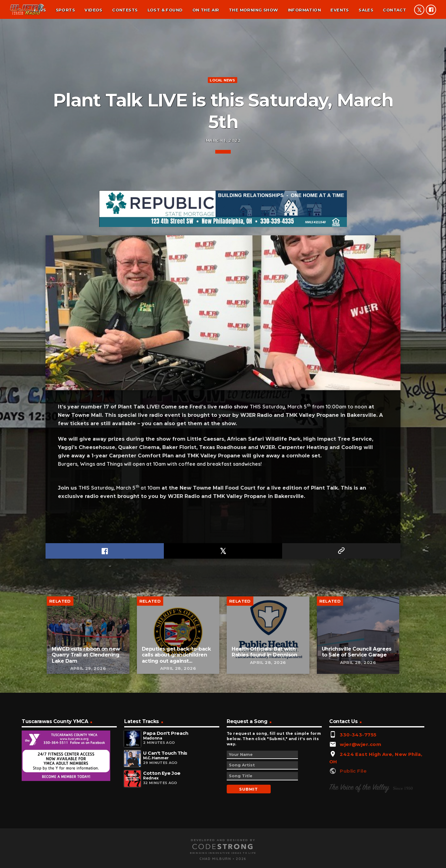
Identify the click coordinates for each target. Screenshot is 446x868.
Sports (65, 10)
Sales (366, 10)
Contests (125, 10)
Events (340, 10)
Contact (394, 10)
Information (304, 10)
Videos (93, 10)
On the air (206, 10)
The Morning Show (253, 10)
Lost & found (165, 10)
